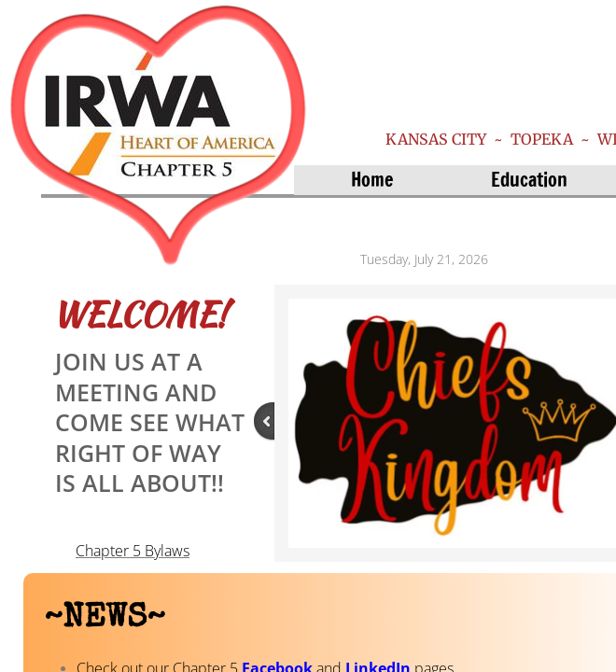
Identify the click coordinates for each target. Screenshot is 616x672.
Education (529, 180)
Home (372, 180)
